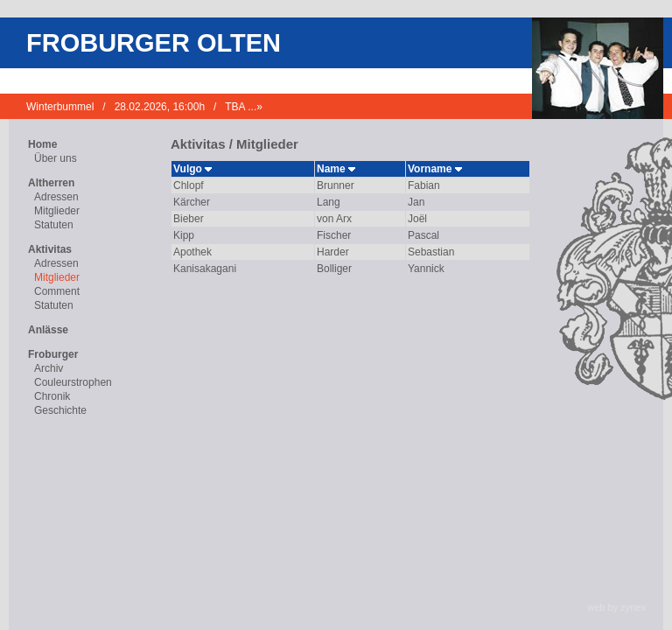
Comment (57, 291)
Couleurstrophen (73, 382)
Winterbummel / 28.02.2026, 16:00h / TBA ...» (144, 107)
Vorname (435, 169)
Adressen (56, 197)
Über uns (56, 158)
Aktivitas (50, 249)
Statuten (54, 225)
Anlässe (48, 330)
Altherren (51, 183)
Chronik (52, 396)
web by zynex (616, 607)
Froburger (53, 354)
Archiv (49, 368)
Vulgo (192, 169)
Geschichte (60, 410)
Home (42, 144)
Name (336, 169)
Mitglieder (57, 211)
